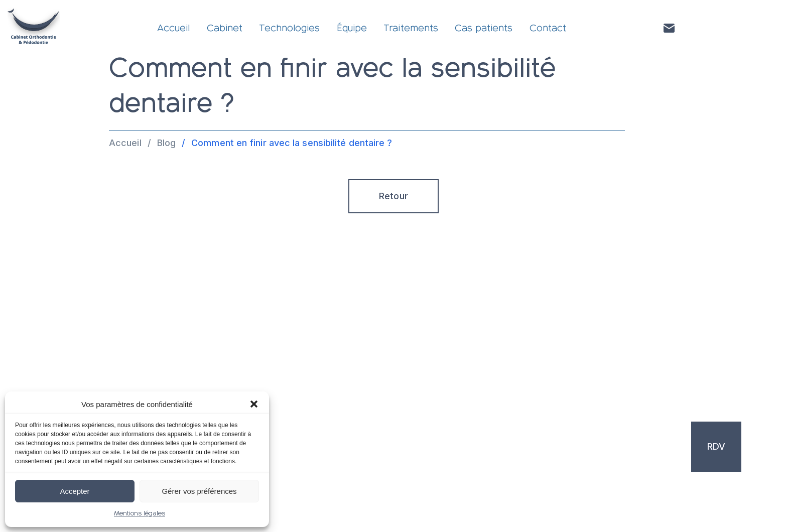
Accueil (173, 28)
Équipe (352, 28)
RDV (716, 446)
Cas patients (484, 28)
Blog (166, 143)
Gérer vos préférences (199, 491)
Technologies (289, 28)
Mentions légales (140, 513)
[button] (254, 404)
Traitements (411, 28)
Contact (548, 28)
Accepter (75, 491)
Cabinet (225, 28)
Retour (393, 196)
